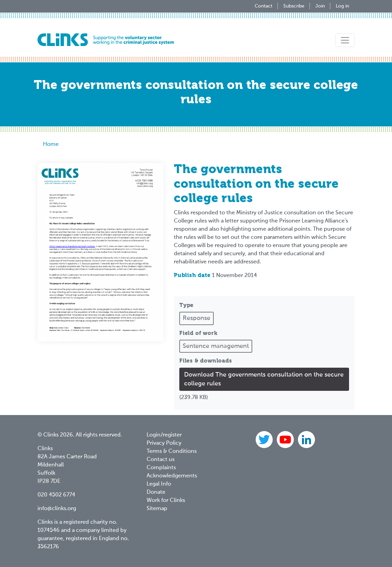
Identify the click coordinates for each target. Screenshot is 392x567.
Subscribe (294, 6)
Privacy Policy (164, 443)
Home (51, 144)
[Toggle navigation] (345, 40)
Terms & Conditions (172, 451)
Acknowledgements (172, 476)
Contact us (161, 460)
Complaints (161, 468)
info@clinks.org (57, 509)
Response (197, 318)
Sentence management (216, 346)
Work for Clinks (166, 501)
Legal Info (159, 484)
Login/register (164, 435)
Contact (263, 6)
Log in (342, 6)
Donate (156, 492)
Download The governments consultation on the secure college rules (264, 379)
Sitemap (157, 509)
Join (320, 6)
